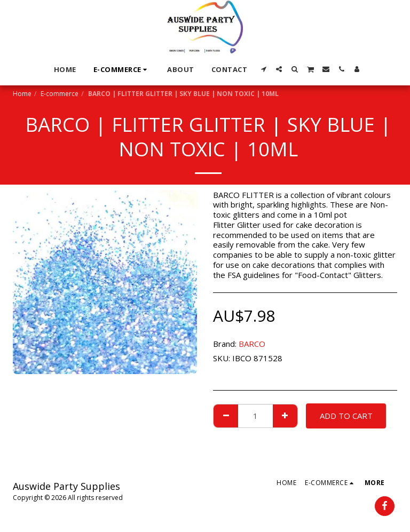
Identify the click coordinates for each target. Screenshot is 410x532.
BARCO (252, 344)
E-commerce (60, 94)
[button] (263, 69)
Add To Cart (346, 416)
